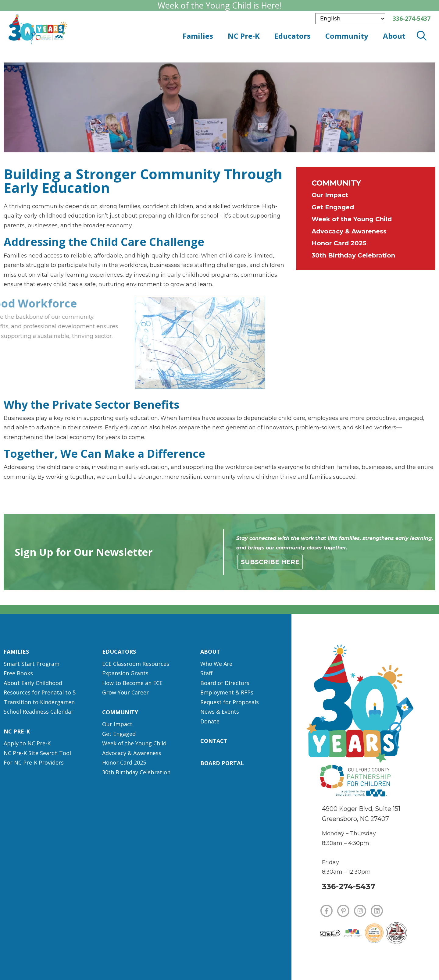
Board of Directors (225, 683)
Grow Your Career (125, 692)
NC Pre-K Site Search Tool (37, 753)
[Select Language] (350, 19)
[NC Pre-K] (330, 933)
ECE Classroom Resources (136, 664)
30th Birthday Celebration (353, 255)
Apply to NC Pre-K (27, 743)
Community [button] (347, 36)
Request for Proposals (230, 702)
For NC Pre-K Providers (34, 762)
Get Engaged (333, 207)
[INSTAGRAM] (360, 911)
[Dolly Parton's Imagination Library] (396, 933)
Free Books (18, 673)
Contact (214, 741)
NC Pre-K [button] (244, 36)
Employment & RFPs (227, 692)
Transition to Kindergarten (39, 702)
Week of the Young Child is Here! (220, 5)
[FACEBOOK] (327, 911)
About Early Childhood (33, 683)
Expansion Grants (125, 673)
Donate (210, 721)
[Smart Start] (352, 933)
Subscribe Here (270, 562)
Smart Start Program (32, 664)
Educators (119, 652)
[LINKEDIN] (377, 911)
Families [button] (198, 36)
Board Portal (222, 763)
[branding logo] (92, 29)
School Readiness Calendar (39, 712)
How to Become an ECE (132, 683)
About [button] (394, 36)
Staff (206, 673)
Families (16, 652)
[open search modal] (422, 36)
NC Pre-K (17, 731)
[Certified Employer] (374, 934)
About (210, 652)
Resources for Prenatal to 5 (40, 692)
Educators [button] (293, 36)
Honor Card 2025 (339, 243)
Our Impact (330, 195)
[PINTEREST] (343, 911)
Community (336, 183)
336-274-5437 (349, 886)
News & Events (220, 712)
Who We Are (216, 664)
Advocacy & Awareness (349, 231)
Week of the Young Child (352, 219)
